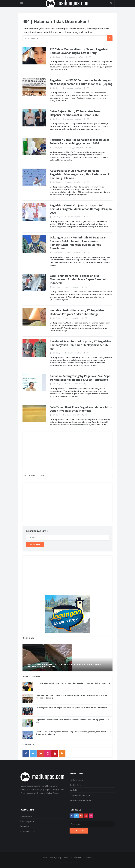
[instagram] (48, 754)
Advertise (68, 858)
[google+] (81, 816)
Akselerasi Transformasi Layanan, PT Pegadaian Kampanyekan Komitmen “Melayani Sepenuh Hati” (80, 345)
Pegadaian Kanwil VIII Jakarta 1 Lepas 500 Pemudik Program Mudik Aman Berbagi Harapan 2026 (81, 209)
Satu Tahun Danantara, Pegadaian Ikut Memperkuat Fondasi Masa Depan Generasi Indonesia (78, 279)
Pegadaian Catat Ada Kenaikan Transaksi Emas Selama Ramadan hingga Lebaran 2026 (80, 142)
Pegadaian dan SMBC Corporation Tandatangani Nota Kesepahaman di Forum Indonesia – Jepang (81, 82)
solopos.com (26, 816)
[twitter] (33, 754)
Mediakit (73, 790)
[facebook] (26, 754)
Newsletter (88, 858)
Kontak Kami (75, 785)
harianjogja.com (28, 821)
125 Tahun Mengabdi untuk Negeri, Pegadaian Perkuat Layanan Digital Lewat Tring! (79, 51)
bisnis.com (25, 826)
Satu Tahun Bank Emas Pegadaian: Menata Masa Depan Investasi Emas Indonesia (81, 409)
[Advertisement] (67, 451)
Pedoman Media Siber (80, 795)
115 (89, 57)
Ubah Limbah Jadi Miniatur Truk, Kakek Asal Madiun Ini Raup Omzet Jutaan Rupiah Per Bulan (65, 665)
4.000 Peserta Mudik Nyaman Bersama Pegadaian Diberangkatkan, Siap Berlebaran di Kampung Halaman (79, 174)
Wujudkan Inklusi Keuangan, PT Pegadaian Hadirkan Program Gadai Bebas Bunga (77, 312)
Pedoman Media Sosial (80, 800)
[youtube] (55, 754)
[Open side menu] (22, 3)
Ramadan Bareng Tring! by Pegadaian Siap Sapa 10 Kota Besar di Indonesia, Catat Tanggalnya (80, 378)
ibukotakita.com (28, 831)
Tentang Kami (76, 780)
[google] (40, 754)
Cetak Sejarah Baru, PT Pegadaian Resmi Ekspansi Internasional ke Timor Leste (76, 113)
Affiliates (78, 858)
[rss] (62, 754)
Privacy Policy (56, 858)
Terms (45, 858)
